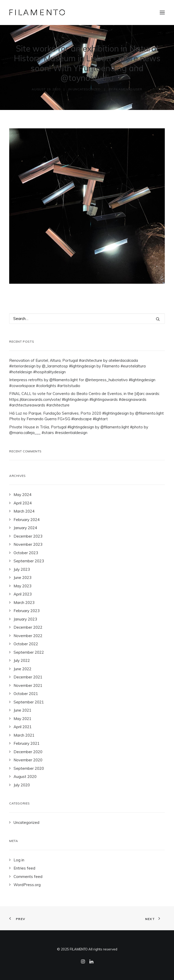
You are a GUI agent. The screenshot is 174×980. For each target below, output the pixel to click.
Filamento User (128, 89)
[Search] (87, 319)
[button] (162, 13)
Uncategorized (87, 89)
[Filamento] (37, 13)
